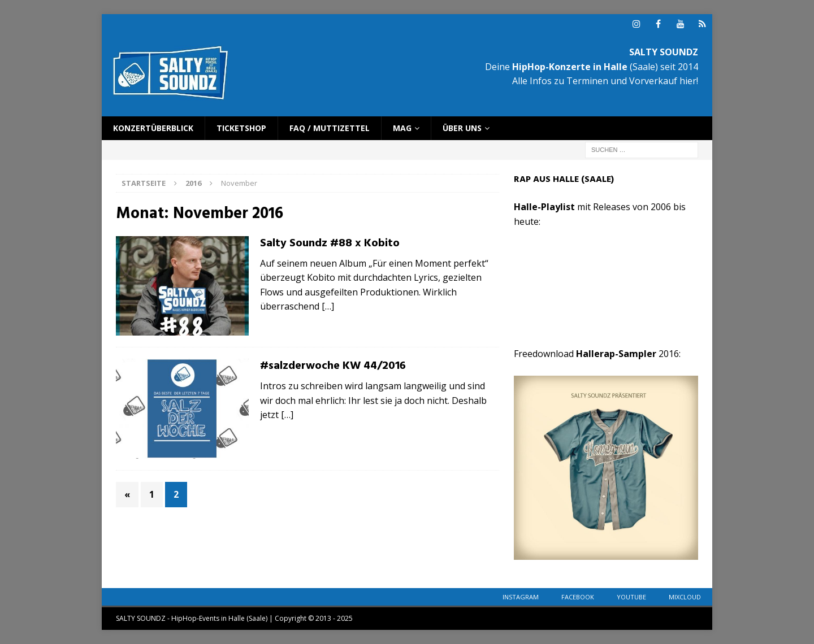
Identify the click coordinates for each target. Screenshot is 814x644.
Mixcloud (685, 597)
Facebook (578, 597)
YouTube (631, 597)
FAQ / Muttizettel (330, 128)
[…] (328, 306)
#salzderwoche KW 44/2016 (333, 366)
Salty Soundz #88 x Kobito (330, 243)
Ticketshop (241, 128)
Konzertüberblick (153, 128)
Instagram (521, 597)
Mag (402, 128)
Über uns (462, 128)
